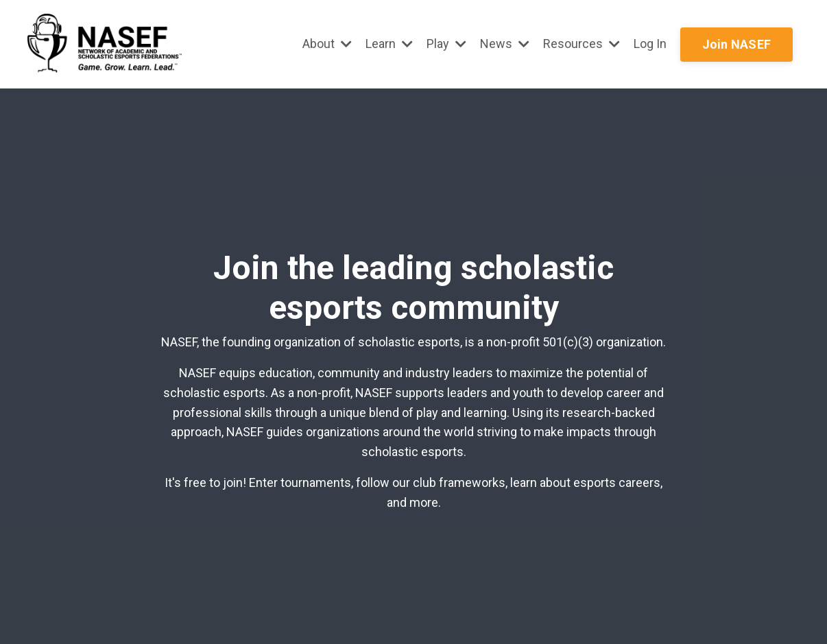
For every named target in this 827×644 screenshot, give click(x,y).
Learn (389, 44)
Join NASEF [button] (737, 44)
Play (446, 44)
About (327, 44)
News (505, 44)
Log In (650, 44)
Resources (582, 44)
